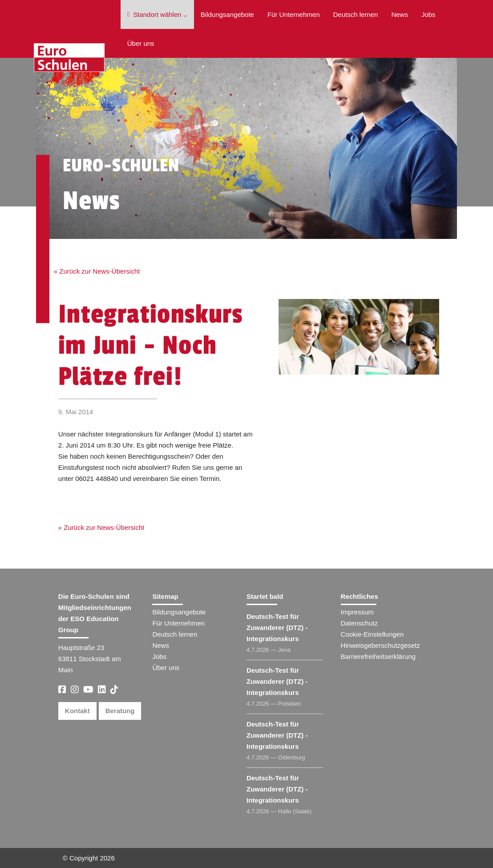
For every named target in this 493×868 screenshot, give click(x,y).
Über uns (141, 43)
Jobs (428, 14)
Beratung (120, 711)
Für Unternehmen (294, 14)
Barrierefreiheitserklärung (378, 656)
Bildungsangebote (227, 14)
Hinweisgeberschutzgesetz (380, 645)
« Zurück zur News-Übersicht (97, 271)
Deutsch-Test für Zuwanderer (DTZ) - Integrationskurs (277, 628)
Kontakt (77, 711)
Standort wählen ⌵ (157, 14)
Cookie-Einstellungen (372, 634)
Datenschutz (359, 623)
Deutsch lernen (355, 14)
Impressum (357, 612)
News (400, 14)
